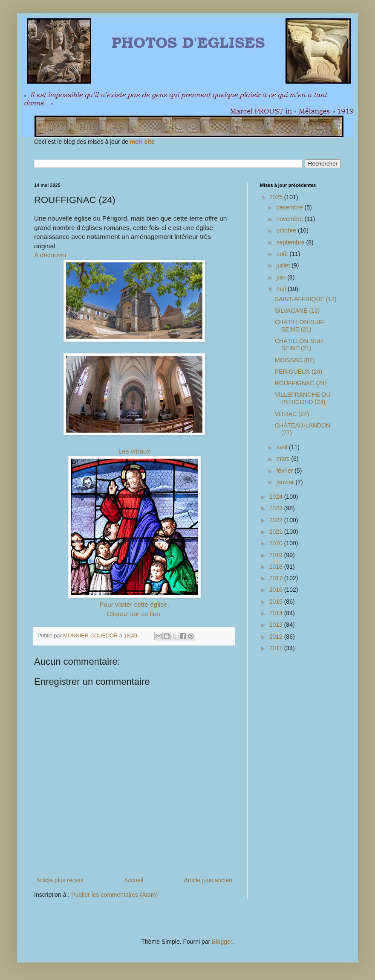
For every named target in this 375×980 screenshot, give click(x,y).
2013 (277, 625)
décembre (290, 207)
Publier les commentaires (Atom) (114, 895)
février (285, 471)
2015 (277, 602)
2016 (277, 590)
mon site (142, 142)
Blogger (222, 942)
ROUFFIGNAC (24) (301, 383)
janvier (286, 482)
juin (282, 277)
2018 (277, 567)
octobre (287, 230)
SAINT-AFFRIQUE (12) (306, 299)
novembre (290, 219)
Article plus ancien (208, 880)
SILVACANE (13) (297, 311)
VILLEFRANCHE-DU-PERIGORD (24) (304, 398)
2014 (277, 613)
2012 (277, 637)
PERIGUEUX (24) (299, 372)
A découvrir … (55, 255)
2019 (277, 555)
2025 (277, 197)
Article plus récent (60, 880)
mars (284, 459)
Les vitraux (134, 451)
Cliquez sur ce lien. (134, 614)
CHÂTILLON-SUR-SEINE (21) (300, 326)
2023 (277, 508)
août (283, 254)
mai (282, 289)
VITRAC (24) (292, 414)
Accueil (134, 880)
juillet (284, 265)
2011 (277, 648)
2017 (277, 578)
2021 (277, 532)
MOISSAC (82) (295, 360)
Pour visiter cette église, (134, 604)
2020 (277, 543)
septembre (291, 242)
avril (283, 447)
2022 (277, 520)
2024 (277, 497)
